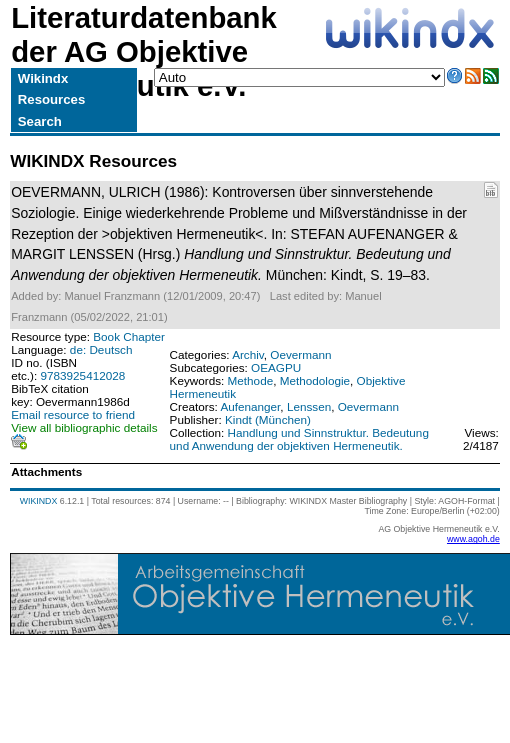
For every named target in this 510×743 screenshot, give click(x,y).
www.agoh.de (473, 539)
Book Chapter (129, 336)
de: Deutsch (101, 349)
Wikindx (43, 78)
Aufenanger (250, 406)
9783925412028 (83, 375)
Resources (51, 99)
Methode (251, 380)
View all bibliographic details (84, 427)
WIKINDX (39, 501)
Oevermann (300, 354)
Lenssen (309, 406)
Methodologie (315, 380)
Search (40, 121)
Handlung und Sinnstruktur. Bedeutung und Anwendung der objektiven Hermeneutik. (299, 439)
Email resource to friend (73, 414)
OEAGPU (276, 367)
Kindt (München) (268, 419)
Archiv (248, 354)
